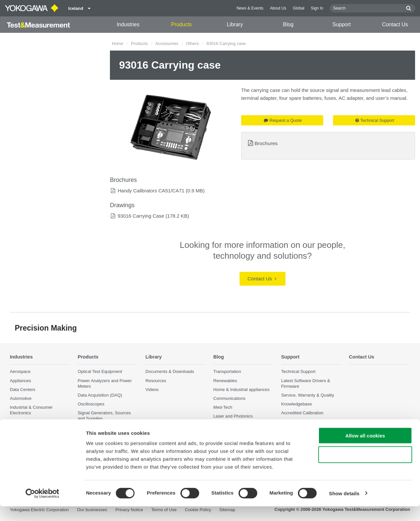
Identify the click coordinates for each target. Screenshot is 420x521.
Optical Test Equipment (100, 372)
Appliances (21, 381)
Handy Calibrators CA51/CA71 (151, 191)
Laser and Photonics (233, 416)
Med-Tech (223, 407)
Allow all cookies (365, 450)
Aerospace (20, 372)
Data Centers (23, 390)
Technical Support (375, 120)
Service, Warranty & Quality (308, 395)
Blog (288, 24)
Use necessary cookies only (365, 470)
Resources (156, 381)
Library (235, 24)
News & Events (250, 8)
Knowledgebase (297, 404)
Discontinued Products (303, 431)
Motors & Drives (25, 422)
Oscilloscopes (91, 404)
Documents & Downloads (170, 372)
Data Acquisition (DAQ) (100, 395)
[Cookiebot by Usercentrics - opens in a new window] (42, 508)
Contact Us (395, 24)
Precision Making (230, 425)
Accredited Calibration (302, 413)
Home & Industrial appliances (241, 390)
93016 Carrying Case (141, 216)
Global (298, 8)
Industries (128, 24)
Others (192, 43)
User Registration (298, 422)
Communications (229, 398)
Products (181, 24)
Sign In (317, 8)
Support (342, 24)
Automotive (21, 398)
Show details (344, 508)
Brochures (266, 143)
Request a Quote (283, 120)
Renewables (225, 381)
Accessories (167, 43)
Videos (152, 390)
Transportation (227, 372)
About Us (278, 8)
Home (118, 43)
